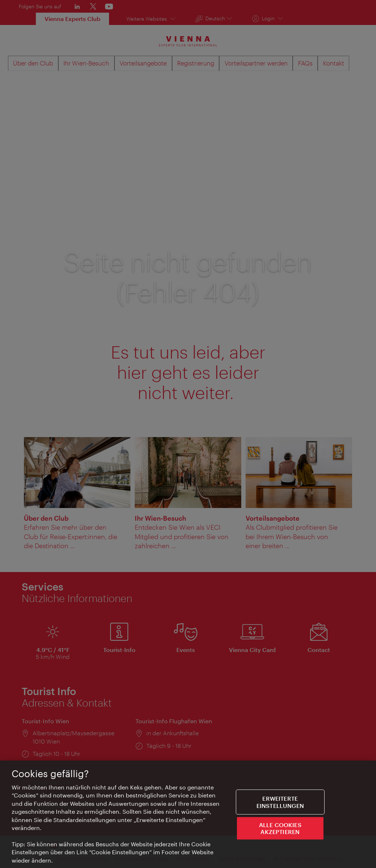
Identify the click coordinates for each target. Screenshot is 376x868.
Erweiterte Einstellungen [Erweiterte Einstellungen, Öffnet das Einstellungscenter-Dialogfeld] (280, 803)
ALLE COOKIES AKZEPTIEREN (280, 829)
